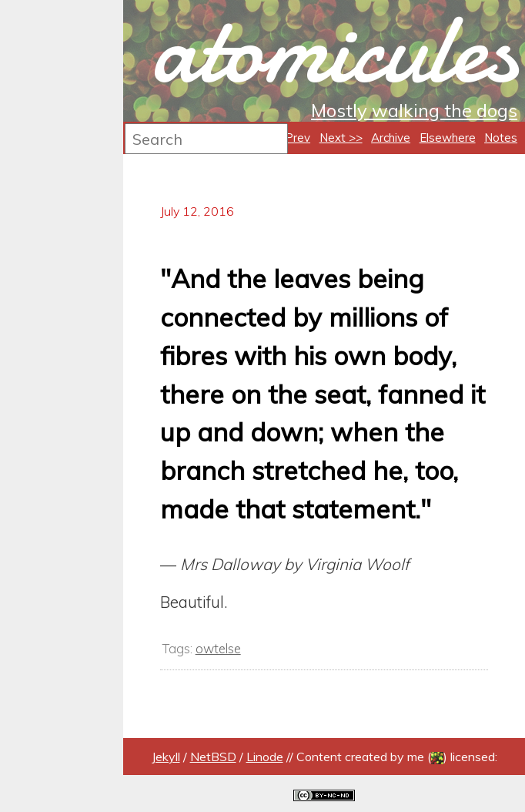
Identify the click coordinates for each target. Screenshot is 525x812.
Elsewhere (448, 138)
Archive (391, 138)
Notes (501, 138)
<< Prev (289, 138)
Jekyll (166, 757)
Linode (265, 757)
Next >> (341, 138)
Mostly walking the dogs (414, 110)
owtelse (218, 648)
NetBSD (213, 757)
